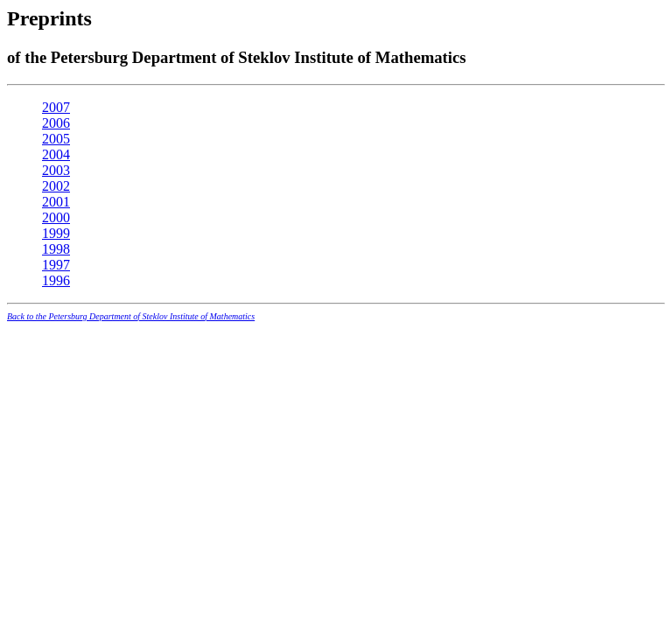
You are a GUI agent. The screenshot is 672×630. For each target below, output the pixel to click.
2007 (56, 107)
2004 (56, 154)
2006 (56, 123)
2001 (56, 202)
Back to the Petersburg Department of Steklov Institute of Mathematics (131, 316)
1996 (56, 280)
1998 (56, 249)
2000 (56, 217)
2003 (56, 170)
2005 (56, 139)
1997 (56, 265)
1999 (56, 233)
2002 (56, 186)
